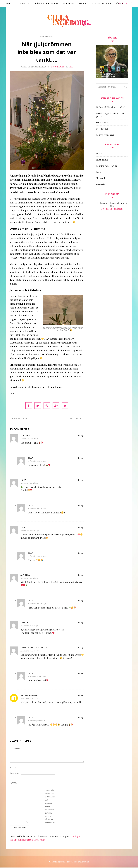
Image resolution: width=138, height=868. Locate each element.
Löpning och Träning (47, 3)
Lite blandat (24, 3)
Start (9, 3)
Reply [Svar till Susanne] (81, 436)
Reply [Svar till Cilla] (81, 459)
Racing (82, 3)
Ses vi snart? (102, 122)
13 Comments (57, 67)
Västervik (100, 184)
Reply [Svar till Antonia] (81, 576)
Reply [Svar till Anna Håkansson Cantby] (81, 648)
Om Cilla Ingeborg (101, 3)
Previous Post (19, 419)
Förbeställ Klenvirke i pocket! (110, 107)
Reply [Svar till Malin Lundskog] (81, 696)
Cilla (71, 67)
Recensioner (102, 129)
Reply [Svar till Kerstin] (81, 623)
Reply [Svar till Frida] (81, 480)
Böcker (99, 153)
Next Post (77, 419)
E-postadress (15, 775)
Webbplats (14, 784)
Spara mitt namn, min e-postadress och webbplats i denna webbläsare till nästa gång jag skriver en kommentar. (50, 807)
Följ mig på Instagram (112, 209)
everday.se (84, 862)
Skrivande (69, 3)
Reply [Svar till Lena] (81, 528)
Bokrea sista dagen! (106, 135)
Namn (13, 768)
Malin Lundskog (29, 696)
